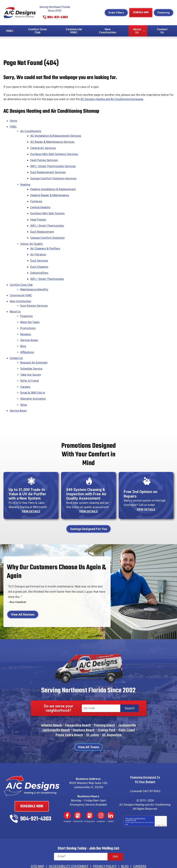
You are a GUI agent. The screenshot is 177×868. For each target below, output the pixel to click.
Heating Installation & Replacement (53, 184)
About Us (16, 297)
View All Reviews (23, 596)
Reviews (26, 318)
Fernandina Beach (78, 706)
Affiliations (27, 335)
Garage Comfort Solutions (48, 229)
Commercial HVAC (22, 282)
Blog (23, 329)
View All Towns (89, 728)
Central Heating (41, 201)
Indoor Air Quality (32, 234)
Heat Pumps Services (45, 157)
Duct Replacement (43, 223)
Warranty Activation (33, 378)
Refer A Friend (29, 361)
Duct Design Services (34, 291)
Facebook (67, 796)
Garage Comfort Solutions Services (54, 174)
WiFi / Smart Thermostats (48, 217)
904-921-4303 (59, 17)
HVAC (13, 127)
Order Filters (117, 13)
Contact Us (17, 340)
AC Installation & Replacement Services (56, 135)
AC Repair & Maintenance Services (53, 141)
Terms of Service (149, 807)
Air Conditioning (31, 131)
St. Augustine (112, 716)
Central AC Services (44, 146)
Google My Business (78, 796)
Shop (24, 383)
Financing (164, 13)
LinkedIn (111, 796)
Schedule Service (31, 350)
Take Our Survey (31, 355)
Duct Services (40, 249)
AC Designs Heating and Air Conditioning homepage (114, 100)
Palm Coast (127, 711)
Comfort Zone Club (22, 272)
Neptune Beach (84, 711)
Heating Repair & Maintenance (50, 190)
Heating (25, 180)
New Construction (21, 287)
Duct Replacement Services (48, 169)
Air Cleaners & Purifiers (46, 238)
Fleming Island (104, 706)
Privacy (158, 810)
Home (14, 121)
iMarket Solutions (69, 857)
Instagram (101, 796)
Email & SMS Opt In (33, 372)
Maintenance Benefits (34, 276)
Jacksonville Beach (56, 711)
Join (115, 841)
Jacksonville (127, 706)
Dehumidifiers (40, 261)
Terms (163, 810)
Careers (25, 366)
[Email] (88, 841)
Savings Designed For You (88, 510)
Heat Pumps (39, 212)
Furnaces (37, 195)
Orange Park (107, 711)
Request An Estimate (34, 344)
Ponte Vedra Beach (69, 716)
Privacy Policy (138, 807)
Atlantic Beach (52, 706)
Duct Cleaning (40, 255)
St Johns (92, 716)
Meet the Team (30, 307)
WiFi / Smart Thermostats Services (53, 163)
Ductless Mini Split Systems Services (55, 152)
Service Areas (29, 323)
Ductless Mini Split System (48, 206)
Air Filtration (39, 244)
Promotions (28, 312)
